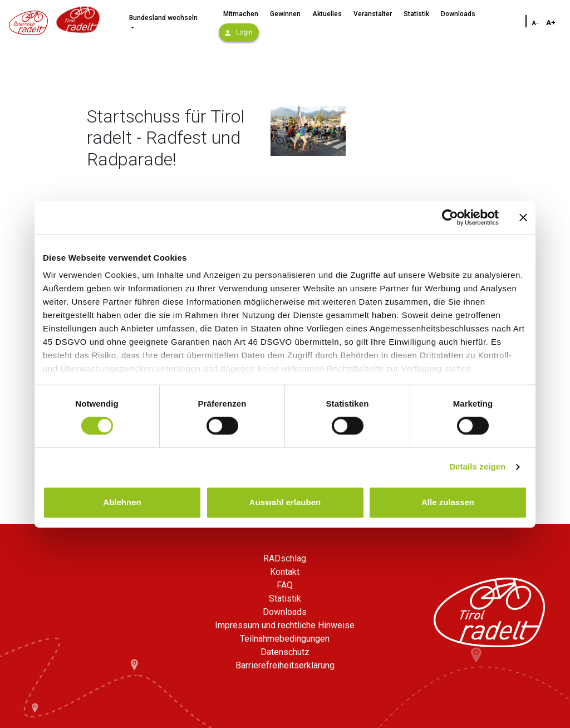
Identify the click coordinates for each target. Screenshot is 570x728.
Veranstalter (373, 14)
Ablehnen (122, 502)
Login (239, 32)
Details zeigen (477, 467)
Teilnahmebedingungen (285, 639)
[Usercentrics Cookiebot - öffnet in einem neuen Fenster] (450, 217)
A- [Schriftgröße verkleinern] (535, 23)
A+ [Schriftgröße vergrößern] (551, 23)
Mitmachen (241, 14)
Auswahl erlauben (285, 502)
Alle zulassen (448, 502)
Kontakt (285, 572)
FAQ (285, 585)
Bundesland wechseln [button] (163, 18)
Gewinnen (285, 14)
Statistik (416, 14)
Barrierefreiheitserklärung (285, 665)
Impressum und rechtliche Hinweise (285, 625)
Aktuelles (327, 14)
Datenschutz (285, 652)
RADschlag (285, 558)
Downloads (458, 14)
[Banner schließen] (523, 217)
